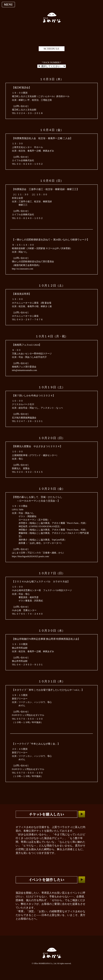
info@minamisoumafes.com (25, 370)
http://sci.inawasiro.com (23, 269)
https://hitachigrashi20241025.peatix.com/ (31, 556)
